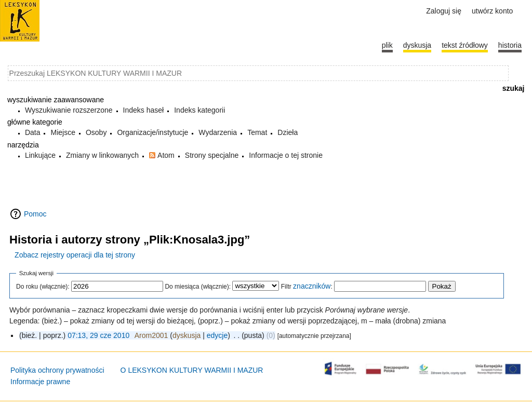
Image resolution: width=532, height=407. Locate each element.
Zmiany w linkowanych (102, 155)
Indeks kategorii (199, 110)
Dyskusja (417, 45)
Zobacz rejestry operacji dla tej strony (75, 255)
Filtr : (307, 287)
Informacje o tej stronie (286, 155)
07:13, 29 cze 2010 (98, 335)
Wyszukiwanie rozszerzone (69, 110)
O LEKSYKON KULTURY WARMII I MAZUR (192, 370)
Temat (257, 132)
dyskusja (187, 335)
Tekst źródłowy (465, 45)
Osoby (96, 132)
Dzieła (288, 132)
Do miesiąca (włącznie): (198, 287)
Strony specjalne (212, 155)
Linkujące (40, 155)
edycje (217, 335)
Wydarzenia (218, 132)
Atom (166, 155)
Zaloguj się (444, 11)
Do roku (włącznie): (43, 287)
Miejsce (63, 132)
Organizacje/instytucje (152, 132)
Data (33, 132)
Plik (387, 45)
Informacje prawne (40, 382)
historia (510, 45)
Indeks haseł (144, 110)
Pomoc (35, 214)
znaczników (312, 286)
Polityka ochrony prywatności (57, 370)
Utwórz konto (492, 11)
